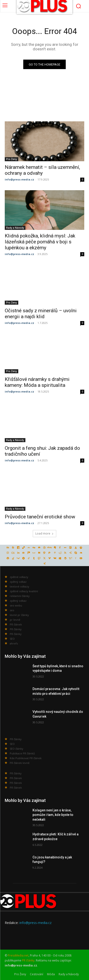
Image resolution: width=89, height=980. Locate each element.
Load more (44, 533)
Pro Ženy (12, 159)
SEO (12, 639)
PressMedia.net (18, 955)
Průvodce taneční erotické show (40, 517)
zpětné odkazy (19, 577)
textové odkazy (19, 586)
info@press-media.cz (19, 179)
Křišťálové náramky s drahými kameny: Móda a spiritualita (37, 382)
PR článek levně (20, 763)
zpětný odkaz (18, 582)
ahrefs (14, 643)
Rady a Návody (15, 228)
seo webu (16, 605)
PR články (16, 629)
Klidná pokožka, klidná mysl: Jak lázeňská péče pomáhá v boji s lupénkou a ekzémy (40, 242)
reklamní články (20, 596)
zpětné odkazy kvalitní (24, 591)
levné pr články (19, 615)
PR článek (16, 624)
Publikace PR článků (22, 753)
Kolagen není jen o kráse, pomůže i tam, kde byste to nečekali (53, 815)
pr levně (15, 620)
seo (12, 610)
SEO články (16, 749)
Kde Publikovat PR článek (26, 758)
